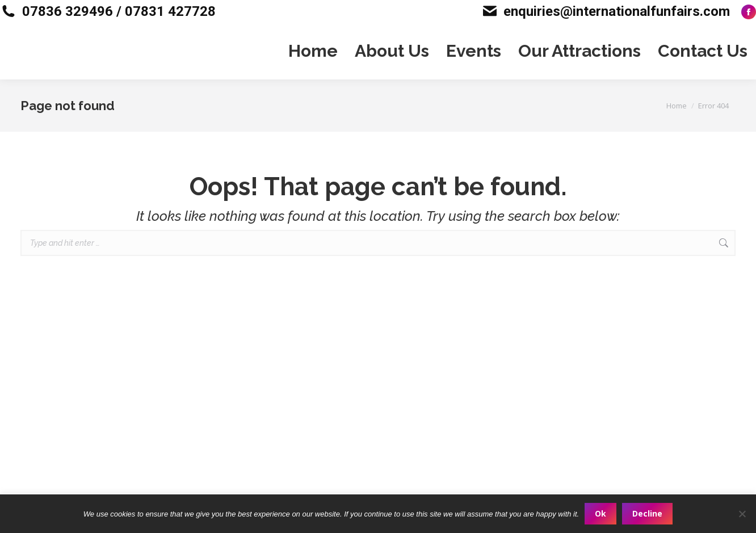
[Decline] (742, 514)
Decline (647, 513)
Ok (600, 513)
